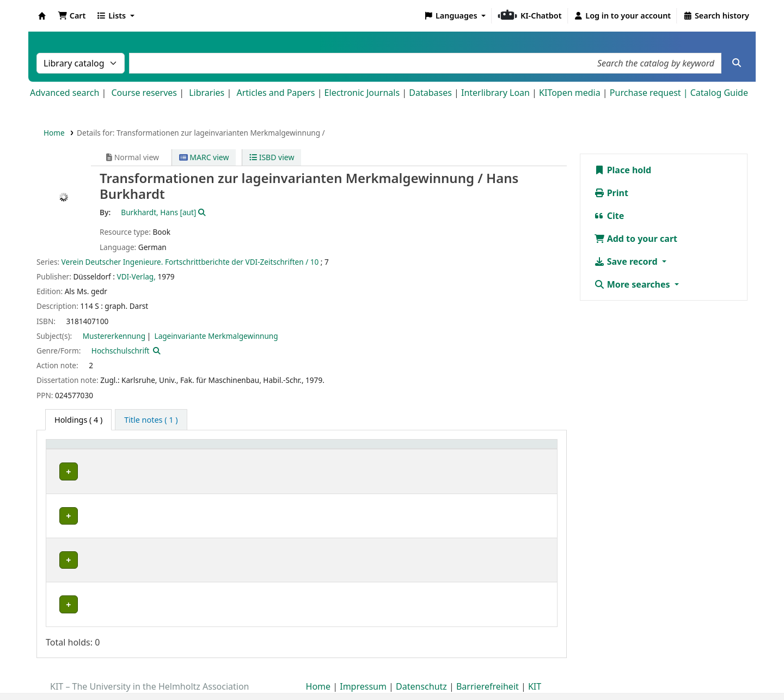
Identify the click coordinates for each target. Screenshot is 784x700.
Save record (627, 261)
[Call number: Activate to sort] (230, 456)
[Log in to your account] (623, 16)
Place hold (623, 170)
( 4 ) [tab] (78, 420)
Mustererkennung (114, 336)
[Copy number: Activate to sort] (296, 456)
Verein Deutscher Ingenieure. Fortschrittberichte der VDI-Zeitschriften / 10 (190, 262)
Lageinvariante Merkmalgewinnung (216, 336)
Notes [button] (393, 462)
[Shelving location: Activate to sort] (155, 456)
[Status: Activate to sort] (354, 456)
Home (54, 133)
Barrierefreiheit (488, 669)
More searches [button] (633, 284)
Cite (609, 216)
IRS (61, 483)
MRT (64, 518)
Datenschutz (421, 669)
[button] (72, 16)
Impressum (363, 669)
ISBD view (272, 157)
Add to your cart (636, 239)
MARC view (204, 157)
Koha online (42, 16)
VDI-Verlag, (136, 276)
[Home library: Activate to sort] (80, 456)
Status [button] (348, 462)
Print (611, 193)
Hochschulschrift (121, 351)
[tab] (151, 420)
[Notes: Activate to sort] (467, 456)
